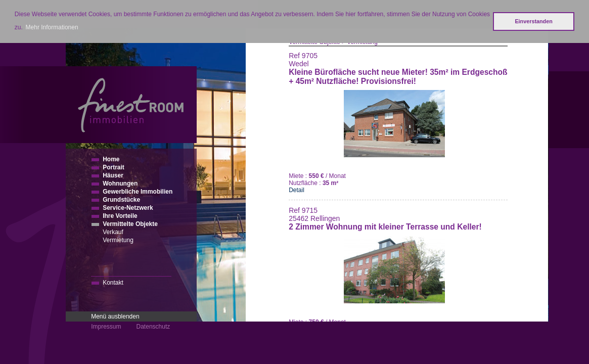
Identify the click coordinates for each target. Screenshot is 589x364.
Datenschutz (153, 327)
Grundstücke (121, 200)
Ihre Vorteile (120, 216)
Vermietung (118, 240)
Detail (297, 190)
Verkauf (113, 232)
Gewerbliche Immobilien (138, 192)
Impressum (106, 327)
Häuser (113, 175)
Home (111, 159)
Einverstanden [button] (533, 21)
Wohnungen (120, 184)
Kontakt (113, 283)
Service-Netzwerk (128, 208)
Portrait (114, 167)
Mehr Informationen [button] (52, 27)
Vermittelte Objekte (130, 224)
